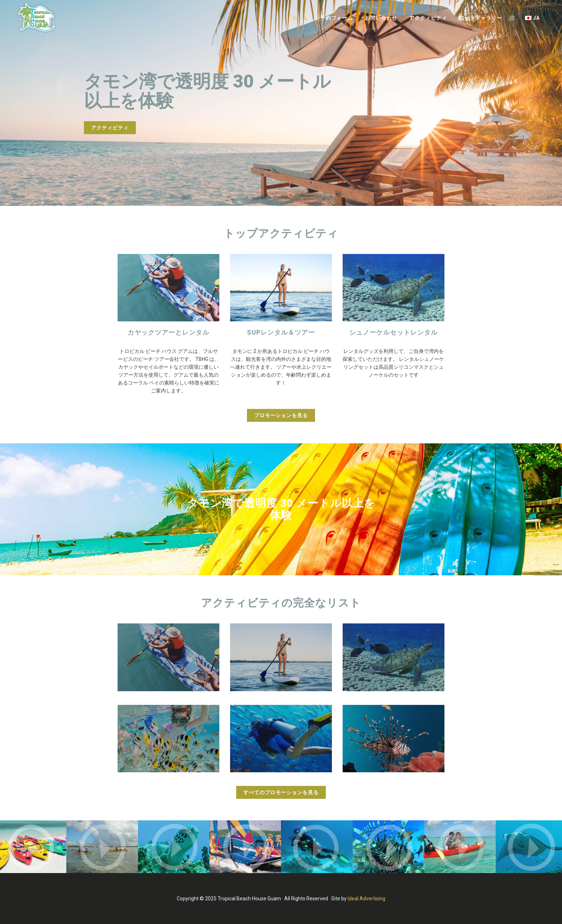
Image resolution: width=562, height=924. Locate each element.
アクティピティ (110, 128)
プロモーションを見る (281, 415)
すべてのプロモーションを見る (281, 792)
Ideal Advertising (366, 899)
